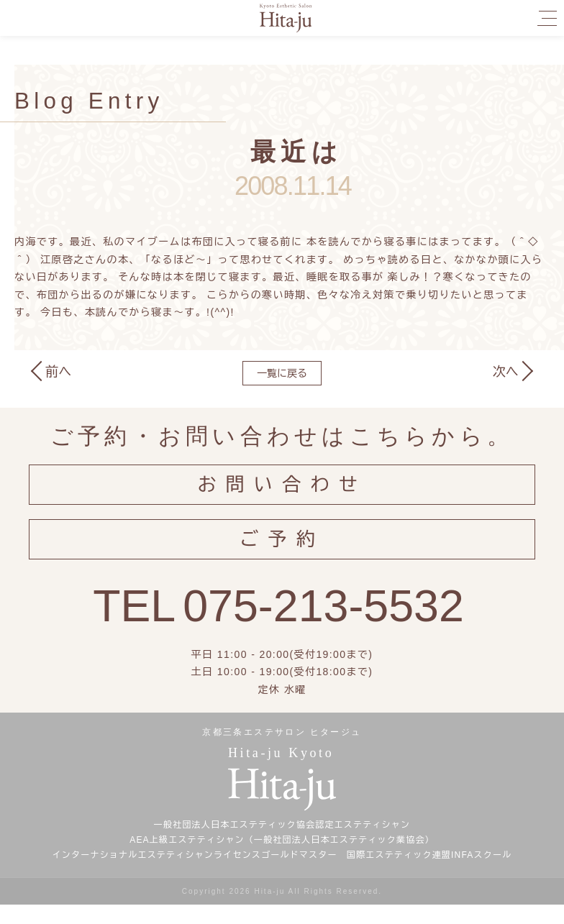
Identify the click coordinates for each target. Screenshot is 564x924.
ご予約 (282, 553)
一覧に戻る (282, 373)
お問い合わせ (282, 489)
